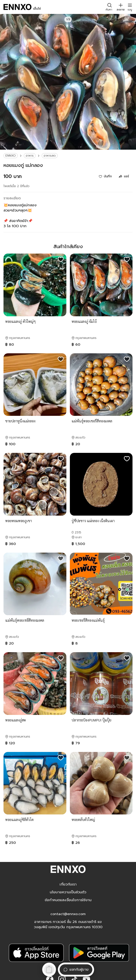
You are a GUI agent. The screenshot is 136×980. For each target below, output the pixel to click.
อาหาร (30, 156)
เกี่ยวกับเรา (68, 884)
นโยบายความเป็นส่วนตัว (68, 892)
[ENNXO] (17, 7)
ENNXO (11, 156)
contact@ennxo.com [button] (68, 914)
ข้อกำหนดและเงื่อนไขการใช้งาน (68, 900)
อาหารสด (50, 156)
